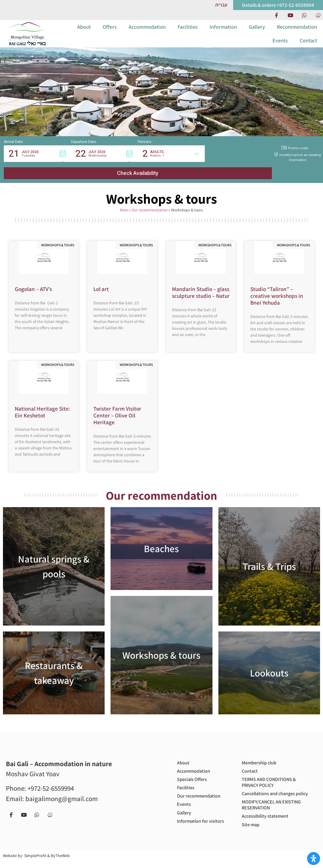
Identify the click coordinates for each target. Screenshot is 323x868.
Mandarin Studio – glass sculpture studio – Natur (201, 285)
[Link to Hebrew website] (221, 5)
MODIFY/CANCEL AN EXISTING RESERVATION (275, 808)
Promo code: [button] (295, 158)
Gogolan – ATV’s (33, 282)
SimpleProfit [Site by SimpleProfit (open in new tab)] (35, 862)
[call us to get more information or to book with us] (278, 5)
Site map (252, 830)
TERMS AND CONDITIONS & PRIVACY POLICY (272, 778)
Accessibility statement (268, 821)
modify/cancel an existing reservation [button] (298, 167)
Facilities (188, 32)
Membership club (261, 756)
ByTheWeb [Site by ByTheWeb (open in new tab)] (60, 862)
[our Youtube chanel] (290, 15)
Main (124, 202)
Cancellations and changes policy (272, 793)
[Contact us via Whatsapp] (304, 15)
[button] (37, 163)
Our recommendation (150, 202)
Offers (110, 32)
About (84, 32)
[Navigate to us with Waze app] (318, 15)
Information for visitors (195, 825)
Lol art (101, 282)
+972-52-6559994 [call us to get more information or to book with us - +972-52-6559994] (51, 781)
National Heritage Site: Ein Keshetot (42, 405)
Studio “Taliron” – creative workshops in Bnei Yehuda (277, 288)
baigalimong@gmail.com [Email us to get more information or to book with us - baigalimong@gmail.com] (62, 791)
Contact (308, 45)
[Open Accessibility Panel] (314, 859)
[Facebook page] (276, 15)
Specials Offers (194, 775)
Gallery (257, 32)
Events (280, 45)
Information (223, 32)
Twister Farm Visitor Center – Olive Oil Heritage (117, 408)
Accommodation (147, 32)
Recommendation (297, 32)
